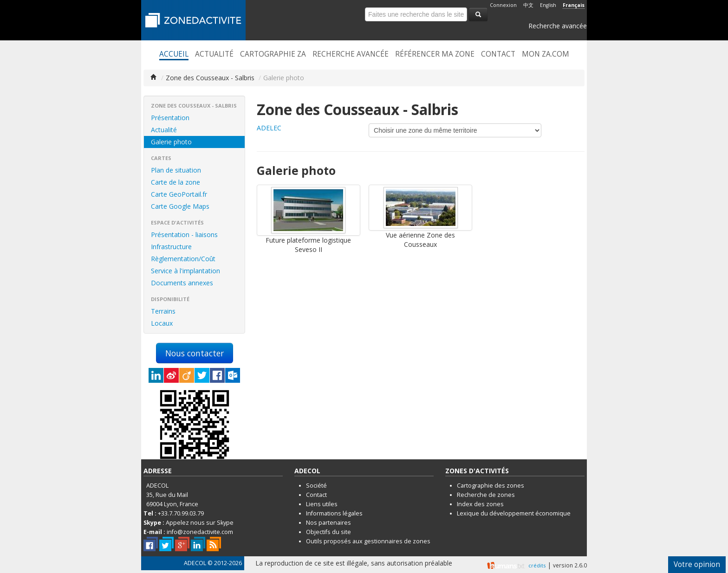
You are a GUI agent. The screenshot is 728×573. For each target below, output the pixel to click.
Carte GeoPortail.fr (179, 194)
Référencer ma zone (435, 54)
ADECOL (195, 563)
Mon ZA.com (546, 54)
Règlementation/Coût (183, 259)
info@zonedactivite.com (200, 532)
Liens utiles (322, 504)
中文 (528, 5)
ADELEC (269, 128)
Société (316, 486)
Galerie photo (171, 142)
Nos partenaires (328, 523)
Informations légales (334, 513)
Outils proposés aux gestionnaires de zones (368, 541)
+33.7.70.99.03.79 (181, 513)
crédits (537, 565)
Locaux (162, 323)
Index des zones (480, 504)
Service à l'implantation (185, 271)
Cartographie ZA (273, 54)
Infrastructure (171, 247)
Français (574, 5)
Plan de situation (176, 170)
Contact (498, 54)
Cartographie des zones (491, 486)
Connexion (503, 5)
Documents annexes (182, 283)
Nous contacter (195, 353)
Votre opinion (697, 564)
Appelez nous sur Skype (200, 523)
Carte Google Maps (180, 206)
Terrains (163, 311)
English (548, 5)
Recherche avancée (558, 26)
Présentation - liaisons (184, 235)
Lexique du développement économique (514, 513)
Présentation (170, 118)
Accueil (174, 54)
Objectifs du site (328, 532)
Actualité (214, 54)
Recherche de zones (486, 495)
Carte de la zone (175, 182)
